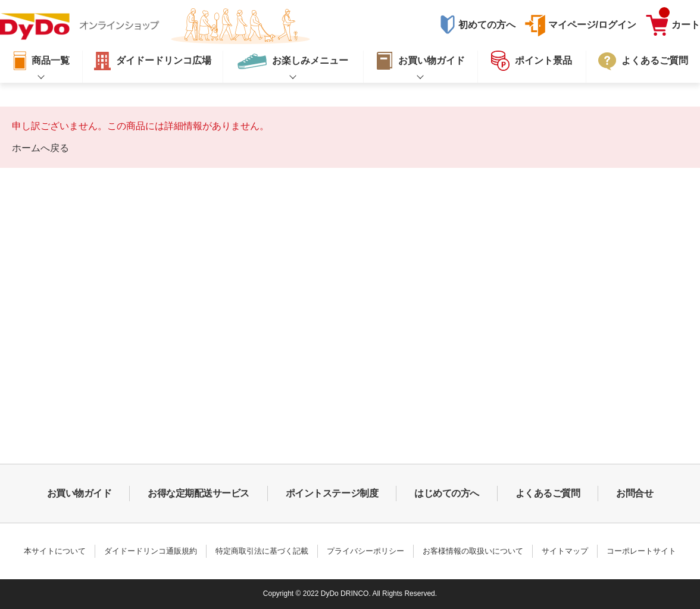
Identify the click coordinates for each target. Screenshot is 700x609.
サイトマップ (565, 551)
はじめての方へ (447, 493)
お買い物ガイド (79, 493)
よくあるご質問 (548, 493)
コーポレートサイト (641, 551)
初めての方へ (487, 25)
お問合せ (635, 493)
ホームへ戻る (40, 148)
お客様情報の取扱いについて (473, 551)
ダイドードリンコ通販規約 (151, 551)
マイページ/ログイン (592, 25)
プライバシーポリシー (365, 551)
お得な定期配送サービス (199, 493)
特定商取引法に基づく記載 (262, 551)
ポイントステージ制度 (332, 493)
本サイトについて (55, 551)
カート (679, 22)
